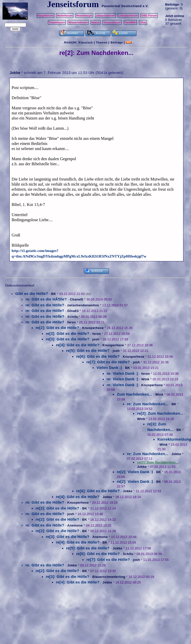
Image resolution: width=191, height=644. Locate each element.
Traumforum (57, 22)
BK (53, 294)
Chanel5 (76, 299)
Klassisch (86, 42)
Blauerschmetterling (109, 577)
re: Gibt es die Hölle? (45, 305)
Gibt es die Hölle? (32, 294)
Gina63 (73, 311)
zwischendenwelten (83, 305)
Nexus (95, 22)
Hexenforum (84, 16)
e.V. (145, 6)
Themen (102, 42)
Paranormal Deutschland (122, 6)
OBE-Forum (149, 16)
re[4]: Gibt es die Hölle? (78, 345)
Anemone (75, 525)
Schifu (72, 317)
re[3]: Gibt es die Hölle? (67, 333)
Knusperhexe (93, 328)
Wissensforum (78, 22)
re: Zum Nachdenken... (148, 404)
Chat (143, 22)
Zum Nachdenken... (134, 394)
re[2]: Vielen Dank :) (135, 472)
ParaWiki (131, 22)
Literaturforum (128, 16)
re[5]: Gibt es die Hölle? (88, 350)
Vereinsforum (112, 22)
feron (72, 322)
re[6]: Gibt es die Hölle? (98, 356)
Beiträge (117, 42)
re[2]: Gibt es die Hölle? (57, 328)
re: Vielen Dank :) (122, 373)
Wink (145, 379)
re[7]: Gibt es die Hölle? (108, 362)
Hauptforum (46, 16)
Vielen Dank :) (109, 368)
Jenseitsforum (106, 16)
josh (96, 339)
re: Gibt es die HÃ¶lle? (46, 299)
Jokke (15, 73)
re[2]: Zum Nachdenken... (160, 413)
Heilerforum (65, 16)
